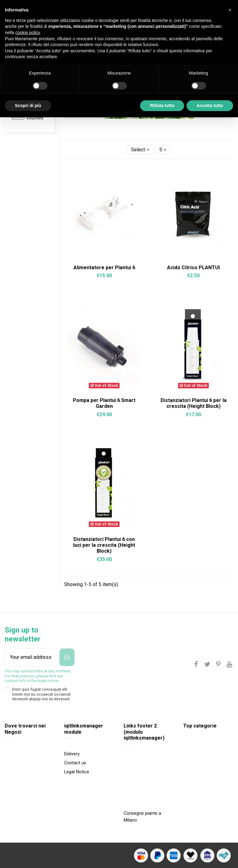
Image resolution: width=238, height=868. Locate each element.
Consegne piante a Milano (142, 817)
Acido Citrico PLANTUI (193, 268)
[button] (230, 10)
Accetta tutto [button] (210, 106)
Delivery (72, 754)
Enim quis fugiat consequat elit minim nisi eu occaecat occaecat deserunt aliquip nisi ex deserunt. (41, 694)
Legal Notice (77, 772)
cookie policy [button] (27, 32)
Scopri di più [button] (28, 106)
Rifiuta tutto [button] (162, 106)
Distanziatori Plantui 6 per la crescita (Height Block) (194, 403)
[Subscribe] (67, 657)
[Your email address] (32, 657)
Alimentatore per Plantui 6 (104, 268)
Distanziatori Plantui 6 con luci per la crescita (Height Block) (104, 545)
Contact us (75, 763)
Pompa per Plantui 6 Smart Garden (104, 403)
